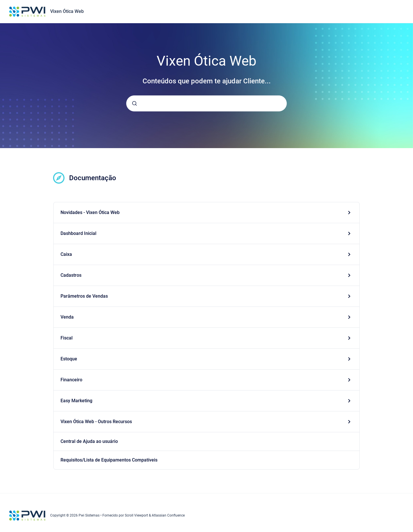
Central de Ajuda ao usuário (89, 441)
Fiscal (67, 338)
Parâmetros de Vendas (84, 296)
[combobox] (206, 103)
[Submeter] (135, 103)
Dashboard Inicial (78, 233)
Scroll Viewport (137, 515)
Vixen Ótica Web (67, 11)
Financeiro (71, 380)
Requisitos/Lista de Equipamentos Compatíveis (109, 460)
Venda (67, 317)
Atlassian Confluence (168, 515)
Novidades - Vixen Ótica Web (90, 212)
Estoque (69, 359)
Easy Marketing (76, 401)
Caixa (66, 254)
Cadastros (71, 275)
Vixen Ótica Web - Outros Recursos (96, 422)
